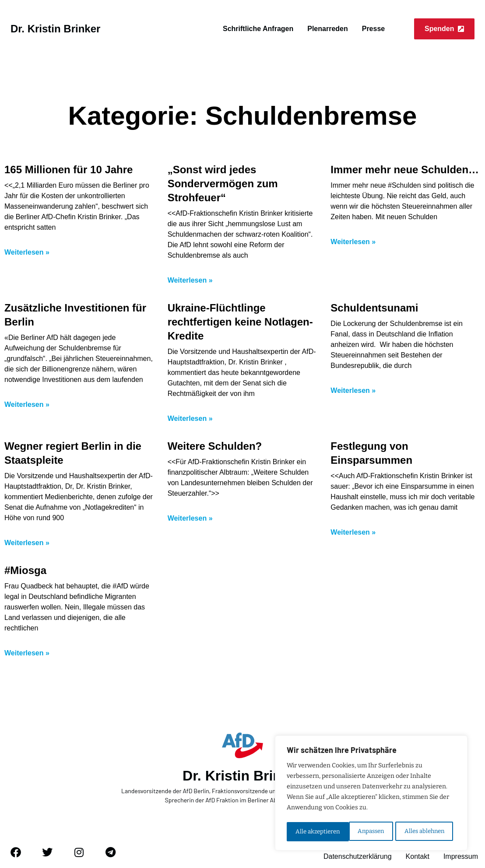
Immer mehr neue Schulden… (405, 170)
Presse (374, 29)
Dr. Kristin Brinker (55, 29)
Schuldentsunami (374, 308)
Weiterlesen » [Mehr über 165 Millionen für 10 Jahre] (27, 252)
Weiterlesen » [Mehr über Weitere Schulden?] (190, 518)
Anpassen (308, 831)
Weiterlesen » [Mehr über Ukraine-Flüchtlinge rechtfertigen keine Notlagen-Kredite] (190, 418)
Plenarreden (327, 29)
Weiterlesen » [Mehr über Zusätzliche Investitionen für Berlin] (27, 404)
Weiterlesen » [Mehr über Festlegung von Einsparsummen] (353, 532)
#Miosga (25, 570)
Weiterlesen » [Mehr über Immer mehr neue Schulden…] (353, 242)
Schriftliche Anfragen (258, 29)
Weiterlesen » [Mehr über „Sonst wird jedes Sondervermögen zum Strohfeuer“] (190, 280)
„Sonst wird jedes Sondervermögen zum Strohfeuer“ (223, 184)
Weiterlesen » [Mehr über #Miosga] (27, 653)
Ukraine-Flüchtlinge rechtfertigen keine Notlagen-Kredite (240, 322)
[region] (371, 794)
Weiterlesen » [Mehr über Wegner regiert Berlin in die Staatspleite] (27, 543)
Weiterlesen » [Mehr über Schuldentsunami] (353, 390)
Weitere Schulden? (215, 446)
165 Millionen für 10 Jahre (69, 170)
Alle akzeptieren (425, 831)
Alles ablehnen (362, 831)
